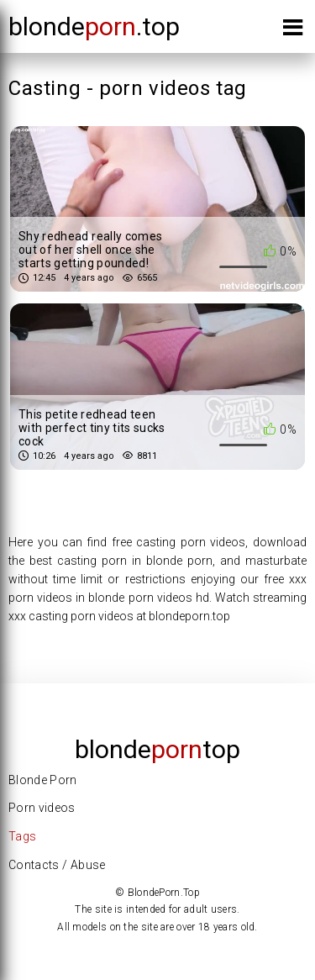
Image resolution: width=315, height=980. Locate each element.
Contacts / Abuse (57, 865)
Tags (22, 836)
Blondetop (157, 749)
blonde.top (94, 26)
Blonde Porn (43, 780)
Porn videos (42, 808)
